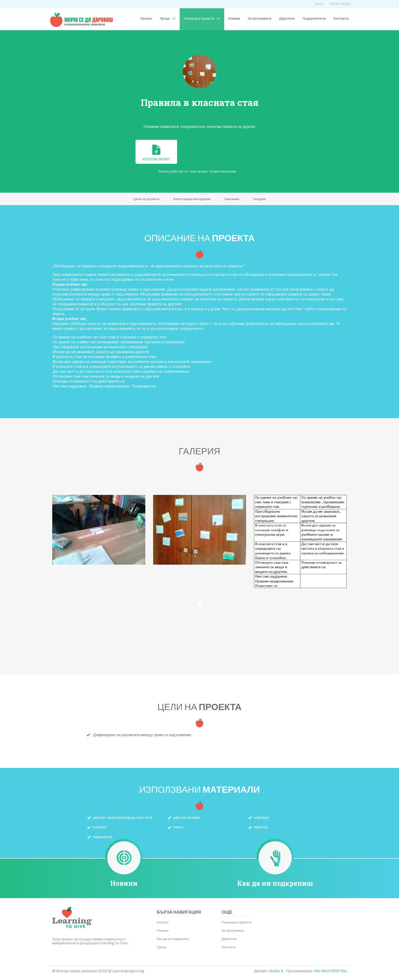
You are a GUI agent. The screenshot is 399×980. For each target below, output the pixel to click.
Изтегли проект (156, 153)
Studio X (276, 971)
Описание (232, 199)
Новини (234, 18)
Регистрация (340, 4)
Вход (319, 4)
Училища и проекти (199, 18)
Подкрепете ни (314, 18)
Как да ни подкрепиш (275, 883)
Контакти (341, 18)
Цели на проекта (146, 199)
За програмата (259, 18)
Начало (146, 18)
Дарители (287, 18)
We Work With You (331, 971)
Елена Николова (223, 171)
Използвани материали (192, 199)
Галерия (259, 199)
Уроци (165, 18)
